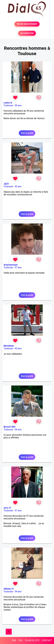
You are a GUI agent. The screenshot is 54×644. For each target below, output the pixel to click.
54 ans (18, 592)
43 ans (18, 186)
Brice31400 (9, 427)
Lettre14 (8, 103)
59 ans (18, 105)
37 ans (18, 267)
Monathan (9, 346)
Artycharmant (11, 265)
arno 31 (7, 508)
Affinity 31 (9, 589)
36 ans (18, 429)
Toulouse (8, 105)
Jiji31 (6, 184)
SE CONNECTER (27, 33)
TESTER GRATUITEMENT (27, 24)
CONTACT (47, 640)
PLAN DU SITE (32, 640)
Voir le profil (27, 133)
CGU (21, 640)
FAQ (14, 640)
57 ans (18, 511)
